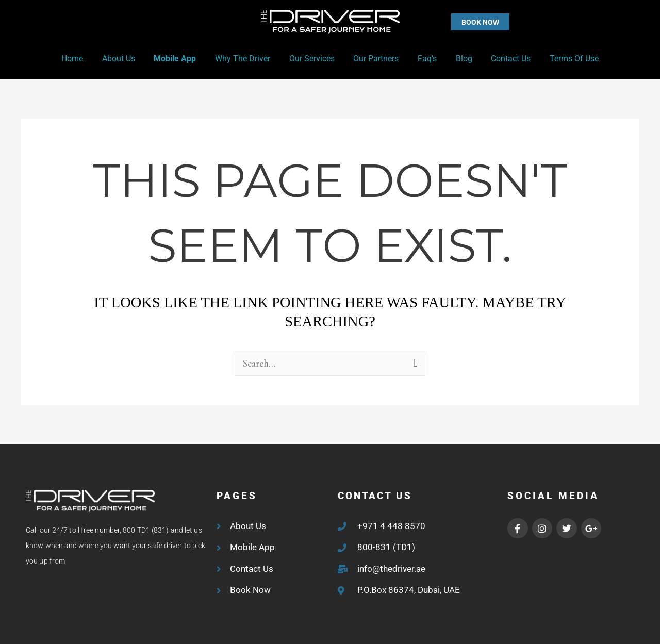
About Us (127, 59)
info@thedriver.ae (391, 569)
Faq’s (424, 59)
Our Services (313, 59)
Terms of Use (563, 59)
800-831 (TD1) (386, 547)
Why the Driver (246, 59)
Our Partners (375, 59)
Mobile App (181, 59)
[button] (460, 22)
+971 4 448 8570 (391, 526)
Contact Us (502, 59)
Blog (458, 59)
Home (83, 59)
